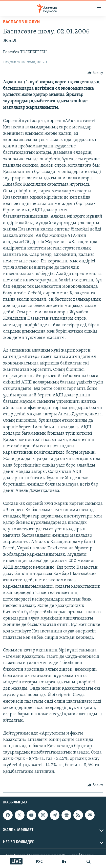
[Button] (95, 73)
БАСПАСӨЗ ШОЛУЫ (22, 22)
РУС (39, 862)
